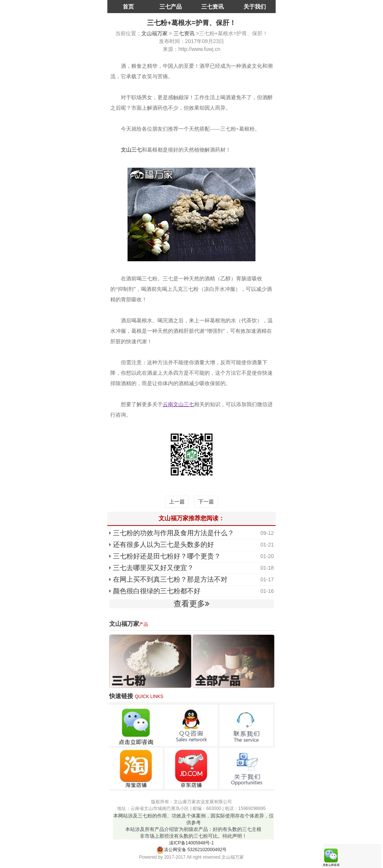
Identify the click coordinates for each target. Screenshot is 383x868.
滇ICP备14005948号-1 (191, 843)
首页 (128, 7)
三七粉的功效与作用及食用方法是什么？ (174, 533)
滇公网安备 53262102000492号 (192, 850)
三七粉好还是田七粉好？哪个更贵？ (167, 556)
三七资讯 (212, 7)
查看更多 (191, 604)
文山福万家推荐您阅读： (191, 518)
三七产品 (171, 7)
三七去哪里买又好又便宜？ (153, 568)
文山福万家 (154, 33)
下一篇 (206, 502)
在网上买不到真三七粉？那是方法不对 (170, 579)
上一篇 (177, 502)
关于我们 (255, 7)
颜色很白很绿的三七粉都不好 (157, 591)
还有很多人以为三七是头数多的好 (163, 545)
